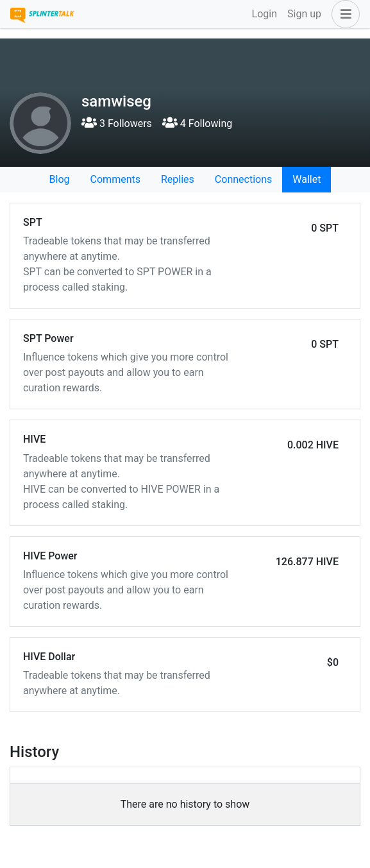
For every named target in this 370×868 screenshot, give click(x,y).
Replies (178, 179)
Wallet (307, 179)
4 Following (197, 123)
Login (265, 14)
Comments (115, 179)
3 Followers (117, 123)
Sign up (304, 14)
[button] (343, 14)
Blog (60, 179)
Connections (243, 179)
